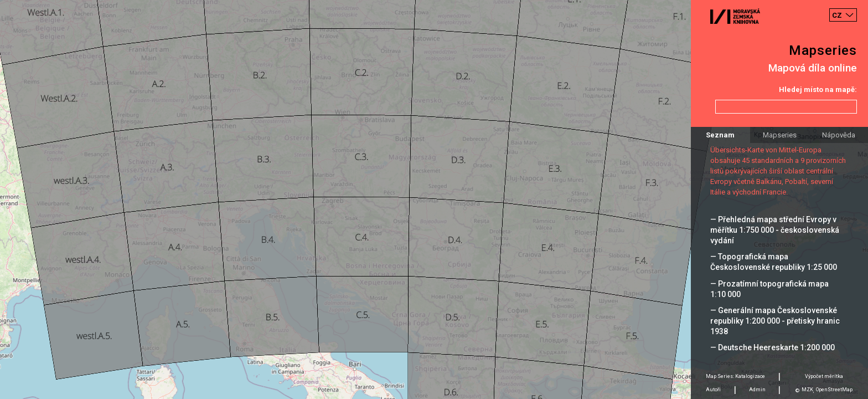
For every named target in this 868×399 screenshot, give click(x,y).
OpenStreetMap (834, 390)
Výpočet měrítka (824, 376)
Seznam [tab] (720, 135)
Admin (757, 390)
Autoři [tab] (713, 390)
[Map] (434, 199)
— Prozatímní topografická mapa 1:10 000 (769, 289)
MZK (807, 390)
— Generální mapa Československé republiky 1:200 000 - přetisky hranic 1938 (775, 321)
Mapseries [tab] (780, 135)
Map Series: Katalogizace (735, 376)
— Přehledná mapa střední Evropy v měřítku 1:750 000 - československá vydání (775, 230)
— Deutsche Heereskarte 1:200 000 (773, 347)
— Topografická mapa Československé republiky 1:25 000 (774, 262)
